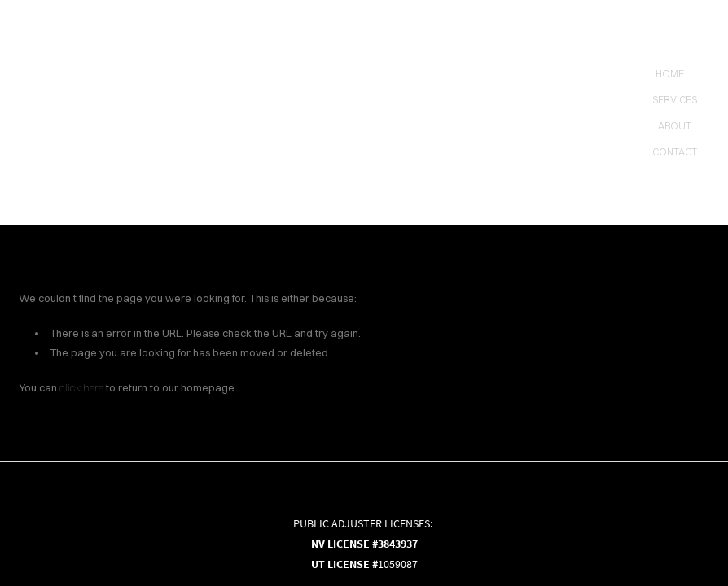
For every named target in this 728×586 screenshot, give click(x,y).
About (675, 126)
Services (675, 100)
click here (81, 387)
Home (670, 74)
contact (675, 152)
